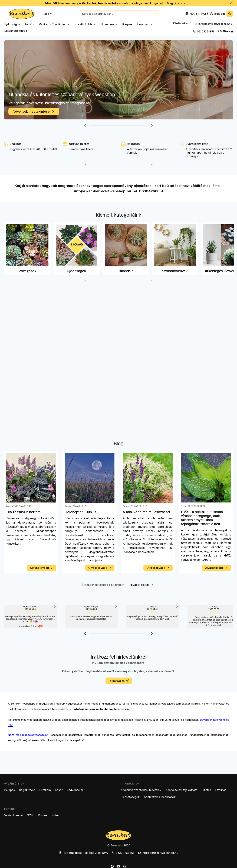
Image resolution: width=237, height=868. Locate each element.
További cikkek (141, 585)
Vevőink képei (13, 815)
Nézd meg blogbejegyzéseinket (28, 735)
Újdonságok (77, 271)
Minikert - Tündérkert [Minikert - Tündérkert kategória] (54, 24)
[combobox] (120, 14)
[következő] (152, 125)
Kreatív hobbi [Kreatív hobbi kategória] (85, 24)
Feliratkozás (119, 681)
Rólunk (43, 815)
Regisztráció (27, 790)
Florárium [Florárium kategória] (145, 24)
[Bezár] (231, 3)
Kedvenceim (75, 790)
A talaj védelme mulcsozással (146, 512)
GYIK (30, 815)
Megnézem (176, 3)
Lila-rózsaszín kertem (24, 512)
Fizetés (206, 790)
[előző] (85, 125)
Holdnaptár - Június (80, 512)
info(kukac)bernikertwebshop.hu (103, 191)
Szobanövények (175, 271)
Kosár (59, 790)
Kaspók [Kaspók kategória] (127, 24)
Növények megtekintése (34, 112)
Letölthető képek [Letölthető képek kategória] (16, 31)
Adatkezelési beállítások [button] (160, 797)
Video (55, 815)
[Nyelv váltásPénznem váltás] (197, 14)
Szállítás (221, 790)
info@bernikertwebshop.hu (216, 24)
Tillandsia (126, 271)
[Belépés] (218, 14)
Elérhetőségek (130, 797)
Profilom (45, 790)
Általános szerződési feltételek (141, 790)
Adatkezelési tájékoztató (181, 790)
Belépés (9, 790)
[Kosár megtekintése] (230, 14)
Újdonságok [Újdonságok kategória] (12, 24)
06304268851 (205, 31)
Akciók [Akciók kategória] (29, 24)
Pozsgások (27, 271)
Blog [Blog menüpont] (48, 14)
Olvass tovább (42, 568)
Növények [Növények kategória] (109, 24)
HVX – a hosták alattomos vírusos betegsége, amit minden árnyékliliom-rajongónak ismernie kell (202, 518)
